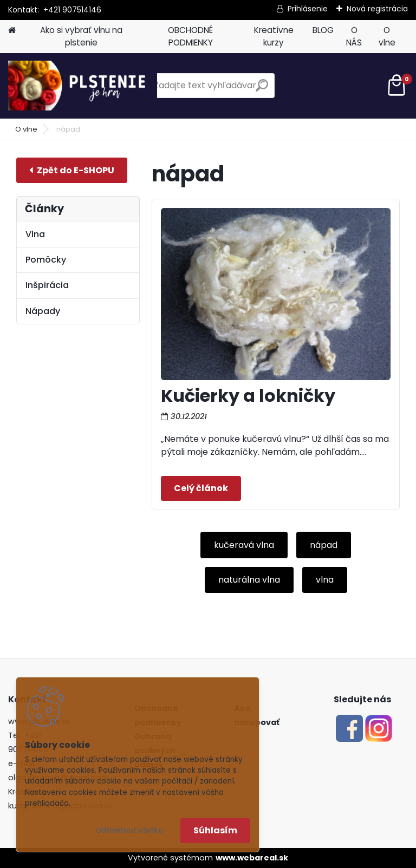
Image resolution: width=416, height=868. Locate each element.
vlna (325, 580)
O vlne (387, 36)
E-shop (72, 170)
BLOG (323, 30)
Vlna (35, 234)
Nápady (43, 311)
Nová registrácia (377, 9)
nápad (324, 545)
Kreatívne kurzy (274, 36)
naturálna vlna (249, 580)
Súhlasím (215, 830)
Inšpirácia (47, 285)
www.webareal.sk (252, 858)
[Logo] (83, 86)
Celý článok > (201, 488)
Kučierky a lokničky (248, 396)
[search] (262, 90)
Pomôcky (46, 260)
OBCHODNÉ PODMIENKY (190, 36)
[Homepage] (12, 31)
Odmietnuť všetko (129, 830)
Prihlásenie (308, 9)
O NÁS (354, 36)
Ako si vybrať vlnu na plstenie (81, 36)
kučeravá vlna (244, 545)
